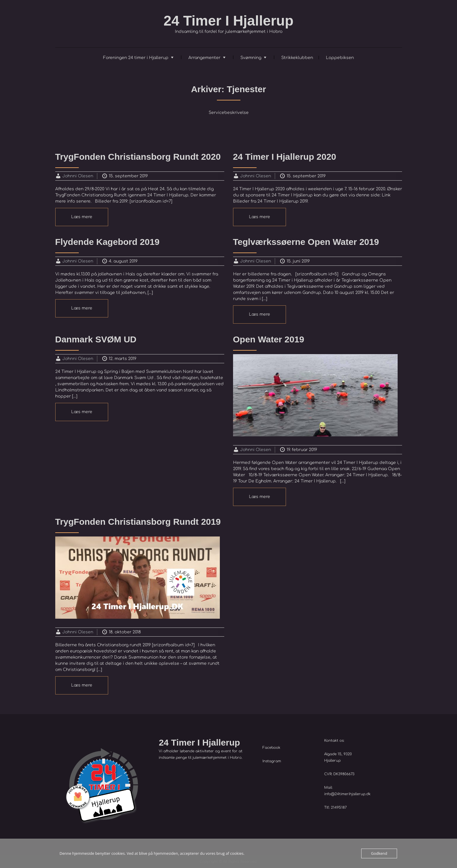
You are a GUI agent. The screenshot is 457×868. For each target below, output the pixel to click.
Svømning (251, 58)
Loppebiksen (340, 58)
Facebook (271, 748)
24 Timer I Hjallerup (229, 21)
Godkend (379, 853)
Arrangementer (204, 58)
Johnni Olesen (78, 176)
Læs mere (82, 217)
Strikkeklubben (297, 58)
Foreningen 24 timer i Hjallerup (136, 58)
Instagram (272, 761)
